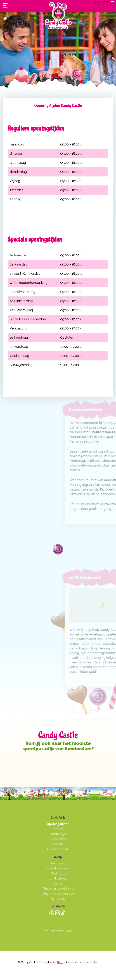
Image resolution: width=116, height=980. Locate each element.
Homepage (58, 899)
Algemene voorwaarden (58, 894)
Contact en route (58, 849)
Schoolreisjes (58, 839)
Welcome (58, 844)
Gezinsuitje (58, 873)
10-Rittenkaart (58, 879)
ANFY (60, 962)
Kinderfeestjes (58, 834)
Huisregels (58, 863)
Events (58, 884)
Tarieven (58, 829)
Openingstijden (58, 824)
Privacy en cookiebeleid (58, 889)
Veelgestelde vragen (58, 868)
